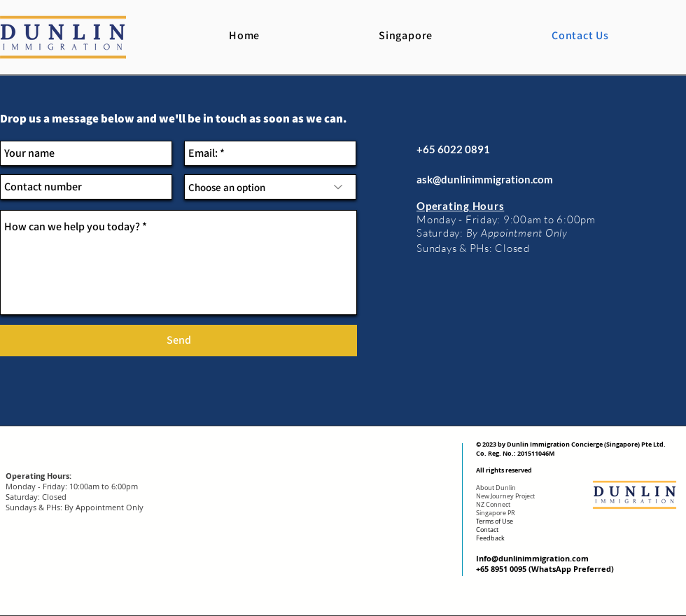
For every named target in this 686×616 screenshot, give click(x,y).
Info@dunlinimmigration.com (532, 558)
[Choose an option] (270, 187)
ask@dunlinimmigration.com (485, 179)
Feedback (490, 538)
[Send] (178, 341)
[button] (406, 35)
